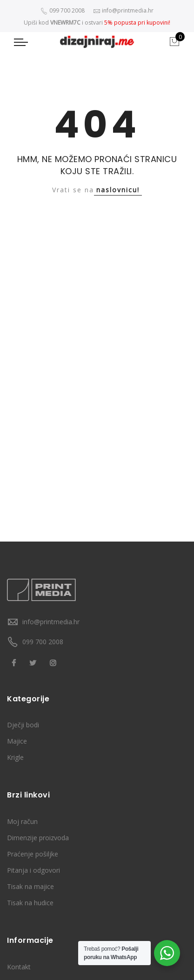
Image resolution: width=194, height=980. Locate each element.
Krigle (15, 757)
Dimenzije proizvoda (38, 838)
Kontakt (19, 967)
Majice (17, 741)
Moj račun (22, 821)
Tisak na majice (30, 886)
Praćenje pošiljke (33, 854)
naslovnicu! (118, 190)
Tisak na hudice (30, 903)
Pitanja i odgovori (33, 870)
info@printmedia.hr (51, 622)
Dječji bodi (23, 725)
